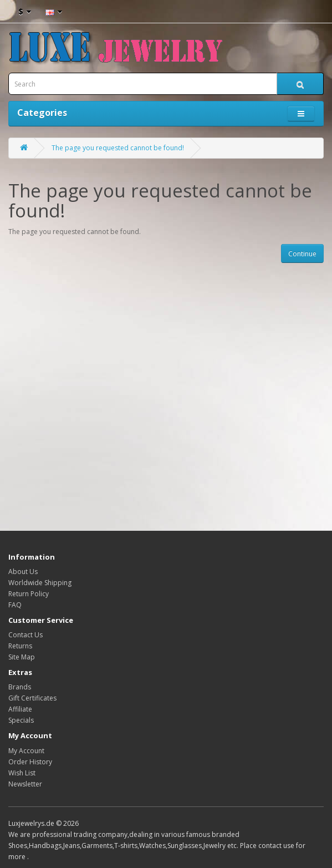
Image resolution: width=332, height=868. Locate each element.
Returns (20, 646)
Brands (20, 687)
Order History (30, 762)
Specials (21, 720)
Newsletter (25, 784)
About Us (23, 572)
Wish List (22, 773)
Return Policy (29, 594)
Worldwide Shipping (40, 583)
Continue (302, 254)
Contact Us (25, 635)
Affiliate (20, 709)
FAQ (15, 605)
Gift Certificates (32, 698)
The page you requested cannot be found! (118, 148)
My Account (26, 751)
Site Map (22, 657)
